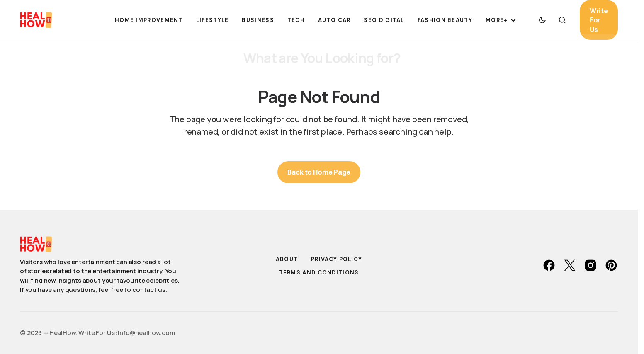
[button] (542, 20)
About (287, 259)
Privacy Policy (337, 259)
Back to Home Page (319, 172)
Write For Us (599, 20)
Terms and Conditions (319, 273)
